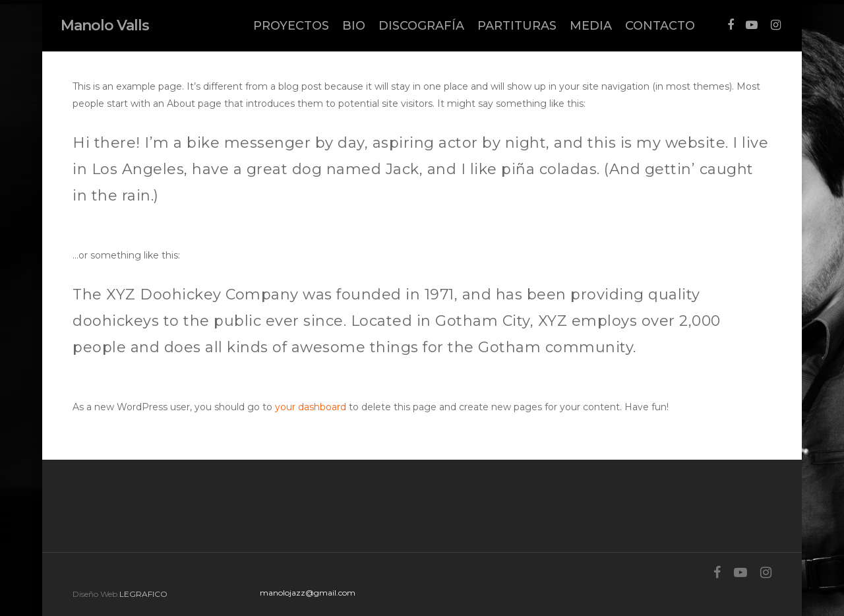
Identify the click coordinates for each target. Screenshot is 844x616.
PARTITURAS (517, 26)
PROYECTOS (291, 26)
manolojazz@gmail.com (308, 593)
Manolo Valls (105, 26)
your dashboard (311, 407)
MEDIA (591, 26)
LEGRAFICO (143, 594)
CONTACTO (660, 26)
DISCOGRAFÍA (421, 26)
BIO (354, 26)
